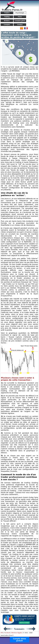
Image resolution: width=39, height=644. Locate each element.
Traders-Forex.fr (12, 10)
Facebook (7, 633)
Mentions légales (17, 633)
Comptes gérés (20, 21)
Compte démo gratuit (19, 640)
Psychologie (20, 13)
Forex (20, 17)
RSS (2, 633)
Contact (20, 25)
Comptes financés (7, 25)
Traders (7, 13)
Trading (7, 17)
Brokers (7, 21)
